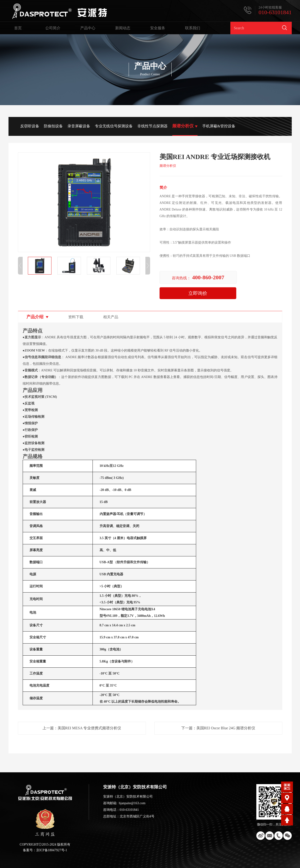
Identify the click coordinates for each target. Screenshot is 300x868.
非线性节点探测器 (152, 126)
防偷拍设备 (53, 126)
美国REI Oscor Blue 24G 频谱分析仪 (226, 728)
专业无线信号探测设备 (114, 126)
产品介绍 (35, 317)
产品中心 (88, 28)
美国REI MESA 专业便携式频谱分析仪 (89, 728)
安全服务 (158, 28)
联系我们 (193, 28)
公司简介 (53, 28)
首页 (18, 28)
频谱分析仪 (183, 126)
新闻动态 (123, 28)
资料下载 (76, 317)
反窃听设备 (30, 126)
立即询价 (198, 293)
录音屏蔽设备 (79, 126)
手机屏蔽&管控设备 (219, 126)
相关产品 (111, 317)
